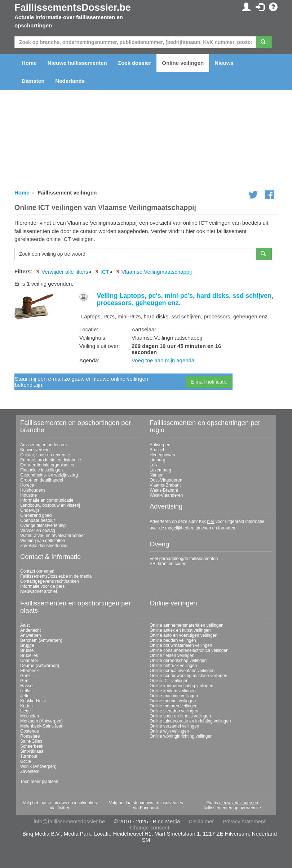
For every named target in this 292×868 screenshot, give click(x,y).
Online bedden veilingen (173, 640)
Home (29, 63)
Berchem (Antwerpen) (41, 640)
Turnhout (29, 756)
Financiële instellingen (41, 470)
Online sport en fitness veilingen (180, 716)
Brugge (27, 645)
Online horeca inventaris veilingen (182, 671)
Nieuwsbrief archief (39, 591)
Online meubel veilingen (173, 701)
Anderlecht (30, 630)
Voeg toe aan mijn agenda (163, 360)
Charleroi (29, 661)
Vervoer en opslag (38, 531)
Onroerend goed (36, 515)
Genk (25, 676)
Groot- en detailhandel (42, 480)
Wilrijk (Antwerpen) (38, 766)
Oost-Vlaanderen (166, 480)
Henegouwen (162, 455)
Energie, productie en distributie (51, 460)
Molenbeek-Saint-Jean (42, 726)
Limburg (157, 460)
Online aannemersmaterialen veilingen (187, 625)
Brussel (157, 450)
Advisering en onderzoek (44, 445)
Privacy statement (244, 821)
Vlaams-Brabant (165, 485)
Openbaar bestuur (38, 520)
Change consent (149, 827)
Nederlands (70, 81)
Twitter (63, 808)
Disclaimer (201, 821)
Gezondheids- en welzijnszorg (49, 475)
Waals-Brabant (164, 490)
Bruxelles (29, 656)
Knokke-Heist (33, 701)
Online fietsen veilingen (172, 656)
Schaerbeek (32, 746)
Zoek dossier (135, 63)
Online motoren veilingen (174, 706)
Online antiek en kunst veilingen (180, 630)
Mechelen (30, 716)
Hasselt (27, 686)
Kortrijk (27, 706)
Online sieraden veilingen (174, 711)
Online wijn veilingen (169, 731)
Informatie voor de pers (42, 586)
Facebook (149, 808)
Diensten (33, 81)
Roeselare (30, 736)
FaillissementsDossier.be (73, 8)
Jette (25, 696)
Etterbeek (29, 671)
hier (211, 522)
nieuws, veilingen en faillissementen (231, 805)
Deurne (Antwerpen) (40, 666)
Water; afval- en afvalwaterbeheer (53, 536)
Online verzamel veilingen (174, 726)
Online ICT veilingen (169, 681)
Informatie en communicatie (47, 500)
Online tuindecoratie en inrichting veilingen (190, 721)
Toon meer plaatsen (39, 782)
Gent (25, 681)
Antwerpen (160, 445)
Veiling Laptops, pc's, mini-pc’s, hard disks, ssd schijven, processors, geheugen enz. (185, 299)
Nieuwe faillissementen (77, 63)
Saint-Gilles (31, 741)
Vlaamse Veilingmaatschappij (157, 272)
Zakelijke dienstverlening (44, 546)
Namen (157, 475)
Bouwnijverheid (35, 450)
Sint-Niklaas (32, 751)
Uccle (26, 761)
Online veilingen (183, 63)
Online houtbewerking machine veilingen (188, 676)
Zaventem (30, 771)
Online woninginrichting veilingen (181, 736)
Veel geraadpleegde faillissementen (184, 559)
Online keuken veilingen (172, 691)
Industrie (28, 495)
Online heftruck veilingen (173, 666)
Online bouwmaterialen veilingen (181, 645)
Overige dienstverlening (43, 525)
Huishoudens (33, 490)
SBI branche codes (168, 564)
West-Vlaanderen (166, 495)
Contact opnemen (37, 571)
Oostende (30, 731)
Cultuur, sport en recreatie (45, 455)
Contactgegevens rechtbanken (50, 581)
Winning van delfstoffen (43, 541)
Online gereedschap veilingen (178, 661)
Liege (25, 711)
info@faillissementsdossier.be (69, 821)
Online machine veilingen (174, 696)
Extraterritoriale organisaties (47, 465)
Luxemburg (160, 470)
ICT (105, 272)
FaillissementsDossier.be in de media (56, 576)
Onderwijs (30, 510)
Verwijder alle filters (65, 272)
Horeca (27, 485)
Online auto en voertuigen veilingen (183, 635)
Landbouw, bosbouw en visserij (50, 505)
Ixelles (26, 691)
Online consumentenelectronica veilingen (189, 650)
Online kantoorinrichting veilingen (182, 686)
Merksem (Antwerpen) (41, 721)
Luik (154, 465)
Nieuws (224, 63)
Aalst (25, 625)
